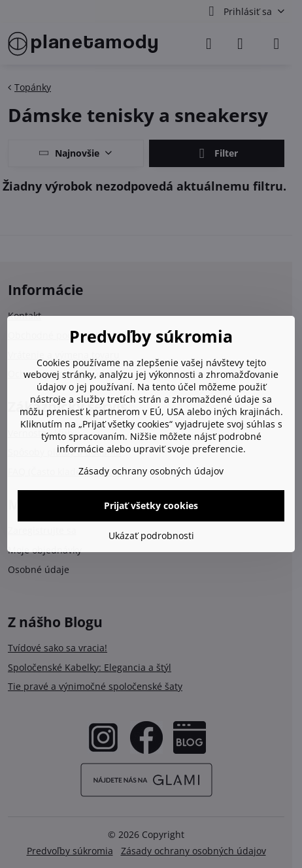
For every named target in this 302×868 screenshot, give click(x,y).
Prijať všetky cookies (151, 505)
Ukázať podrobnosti (151, 535)
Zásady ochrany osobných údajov (151, 471)
